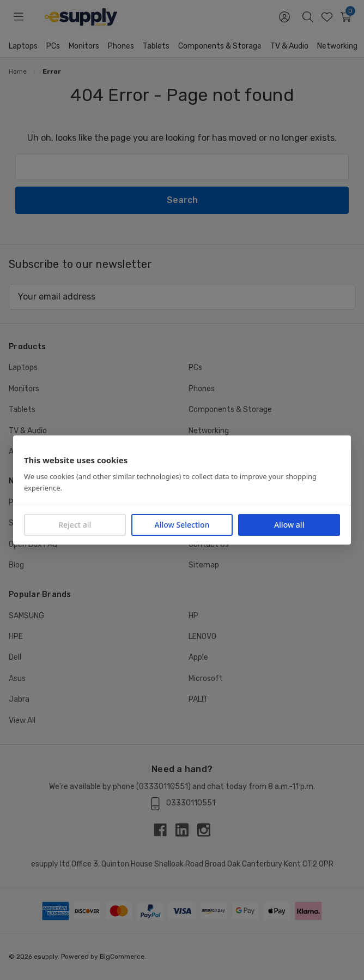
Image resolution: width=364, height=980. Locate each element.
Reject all (75, 525)
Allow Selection (182, 525)
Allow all (289, 525)
